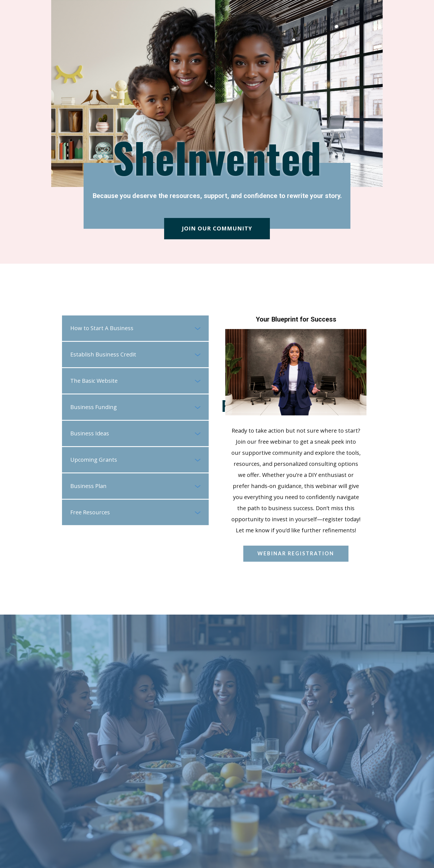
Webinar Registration (296, 553)
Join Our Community (217, 228)
